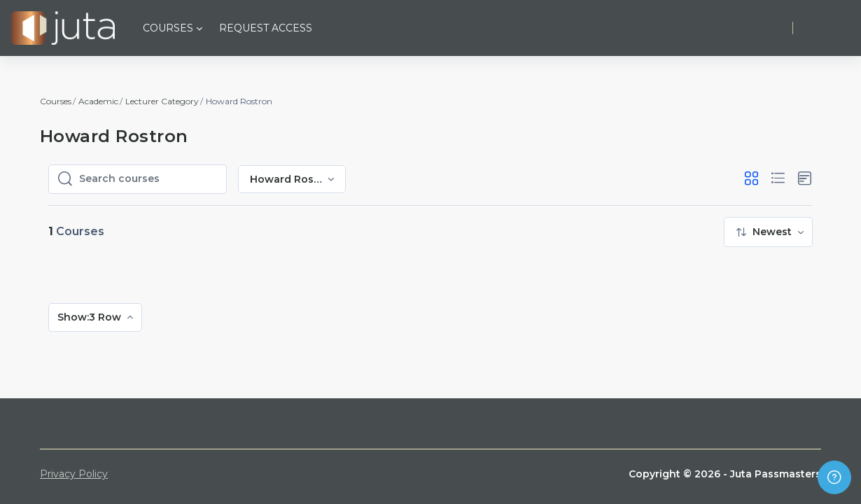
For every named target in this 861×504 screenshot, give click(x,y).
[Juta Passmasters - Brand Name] (63, 28)
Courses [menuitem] (168, 28)
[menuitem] (768, 232)
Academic (98, 101)
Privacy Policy (74, 474)
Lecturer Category (162, 101)
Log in (827, 28)
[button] (751, 179)
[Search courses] (148, 179)
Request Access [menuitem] (266, 28)
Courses (56, 101)
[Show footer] (834, 477)
